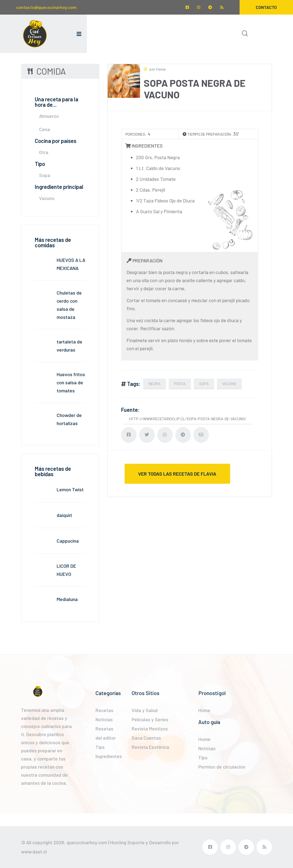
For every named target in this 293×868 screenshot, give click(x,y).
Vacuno (47, 198)
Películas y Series (150, 719)
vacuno (229, 384)
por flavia (155, 69)
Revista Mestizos (150, 729)
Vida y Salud (145, 710)
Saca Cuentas (146, 738)
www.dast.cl (34, 852)
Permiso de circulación (222, 767)
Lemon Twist (70, 489)
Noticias (104, 719)
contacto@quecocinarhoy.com (46, 7)
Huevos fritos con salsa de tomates (71, 382)
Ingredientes (109, 756)
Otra (44, 152)
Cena (45, 129)
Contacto (266, 7)
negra (155, 384)
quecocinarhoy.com (87, 842)
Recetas (104, 710)
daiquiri (64, 515)
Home (204, 710)
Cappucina (68, 541)
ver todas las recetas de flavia (177, 474)
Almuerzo (49, 116)
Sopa (45, 175)
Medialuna (67, 599)
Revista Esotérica (150, 747)
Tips (100, 747)
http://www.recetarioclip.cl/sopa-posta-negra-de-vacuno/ (188, 419)
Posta (180, 384)
